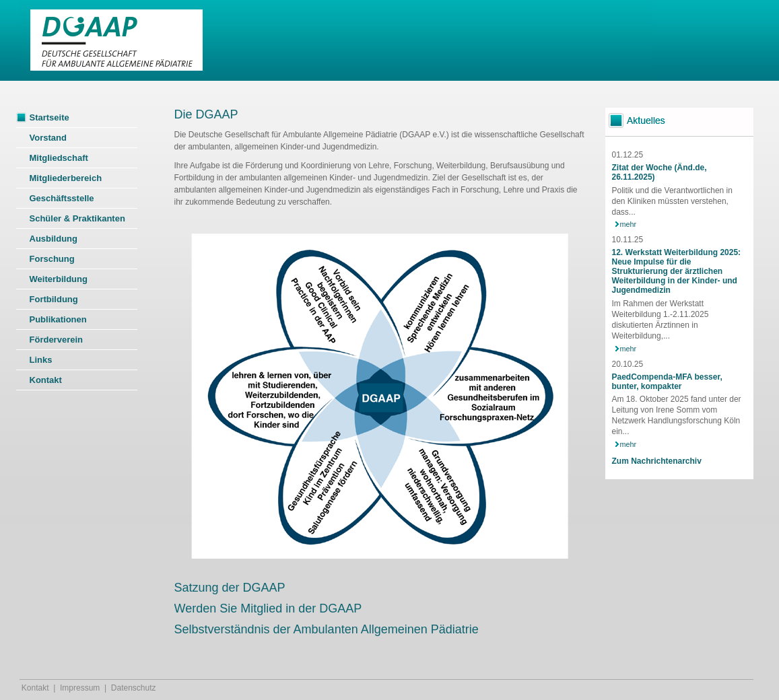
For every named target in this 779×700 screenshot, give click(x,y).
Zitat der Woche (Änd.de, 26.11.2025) (659, 172)
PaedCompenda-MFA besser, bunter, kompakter (667, 382)
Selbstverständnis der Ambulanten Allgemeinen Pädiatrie (327, 629)
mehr (629, 224)
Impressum (80, 688)
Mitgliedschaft (59, 158)
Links (41, 360)
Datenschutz (134, 688)
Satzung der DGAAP (230, 588)
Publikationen (58, 319)
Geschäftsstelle (62, 198)
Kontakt (46, 380)
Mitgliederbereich (66, 178)
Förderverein (56, 340)
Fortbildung (54, 299)
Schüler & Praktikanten (77, 218)
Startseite (49, 117)
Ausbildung (54, 239)
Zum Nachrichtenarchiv (657, 461)
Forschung (52, 259)
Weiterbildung (59, 279)
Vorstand (48, 138)
